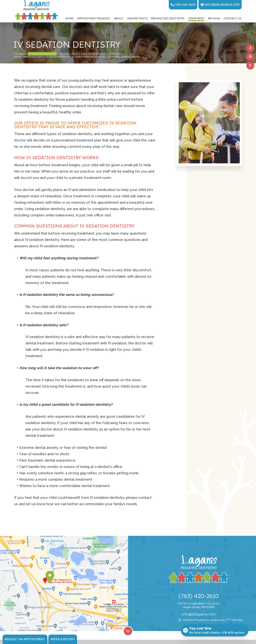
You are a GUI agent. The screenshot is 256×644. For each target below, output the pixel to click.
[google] (250, 57)
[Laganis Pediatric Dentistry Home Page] (36, 10)
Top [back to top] (128, 631)
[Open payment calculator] (215, 630)
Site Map (237, 620)
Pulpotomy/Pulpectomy (28, 57)
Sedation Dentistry (58, 57)
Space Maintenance (93, 54)
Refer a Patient (63, 639)
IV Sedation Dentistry (42, 54)
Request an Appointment (25, 639)
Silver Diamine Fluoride (90, 57)
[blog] (250, 66)
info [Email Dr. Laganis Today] (208, 5)
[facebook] (250, 48)
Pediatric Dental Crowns (124, 57)
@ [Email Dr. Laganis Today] (190, 614)
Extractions (116, 54)
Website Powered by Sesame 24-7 (204, 620)
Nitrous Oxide (69, 54)
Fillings (20, 54)
